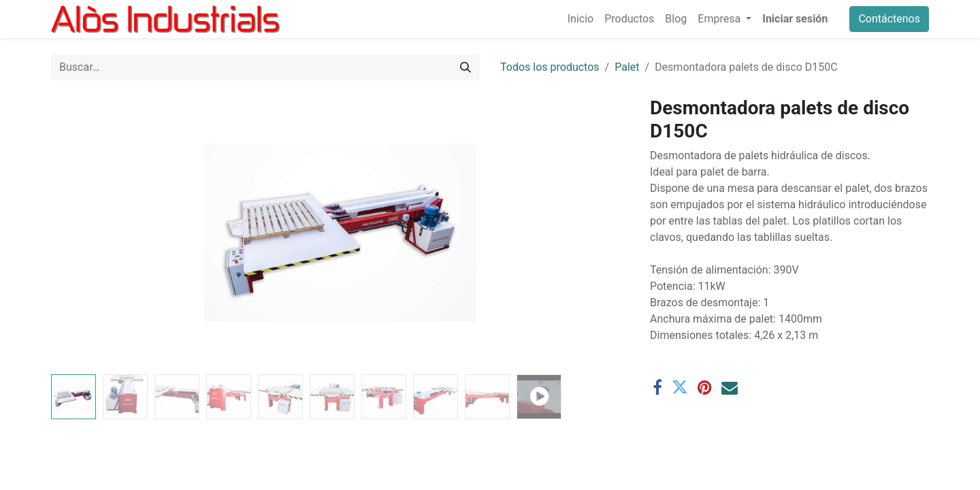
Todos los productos (550, 67)
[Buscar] (465, 67)
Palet (627, 67)
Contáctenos (889, 19)
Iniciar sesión (795, 19)
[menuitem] (581, 19)
